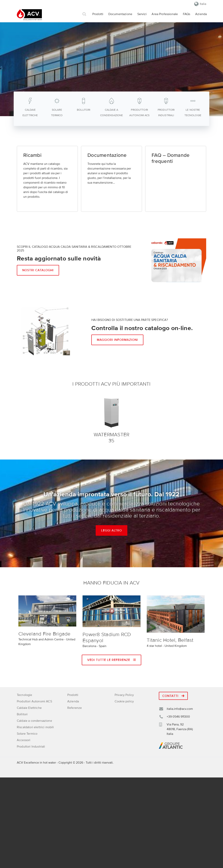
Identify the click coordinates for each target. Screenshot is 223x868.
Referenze (75, 708)
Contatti (173, 696)
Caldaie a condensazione (34, 721)
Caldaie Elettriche (29, 708)
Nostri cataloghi (38, 270)
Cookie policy (124, 701)
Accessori (24, 740)
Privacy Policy (124, 695)
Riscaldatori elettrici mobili (35, 727)
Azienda (201, 14)
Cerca (84, 14)
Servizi (142, 14)
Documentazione (120, 14)
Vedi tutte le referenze (112, 660)
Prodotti (98, 14)
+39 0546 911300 (178, 717)
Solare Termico (27, 734)
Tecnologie (25, 695)
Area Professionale (165, 14)
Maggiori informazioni (117, 340)
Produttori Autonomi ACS (34, 701)
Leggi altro (111, 530)
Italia (203, 4)
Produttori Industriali (31, 747)
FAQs (187, 14)
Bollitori (22, 714)
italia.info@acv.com (180, 709)
